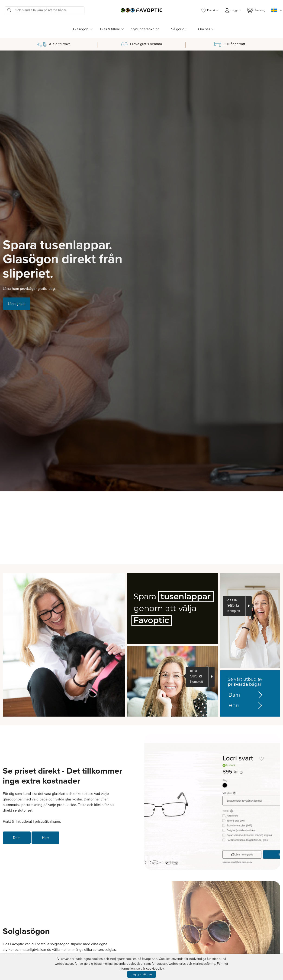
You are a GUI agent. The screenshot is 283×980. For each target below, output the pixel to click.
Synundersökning (145, 29)
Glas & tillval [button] (110, 29)
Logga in (233, 11)
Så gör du (179, 29)
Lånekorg (256, 11)
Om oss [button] (204, 29)
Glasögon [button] (81, 29)
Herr (243, 705)
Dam (243, 695)
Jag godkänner (142, 974)
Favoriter (209, 11)
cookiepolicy (155, 969)
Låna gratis (17, 304)
